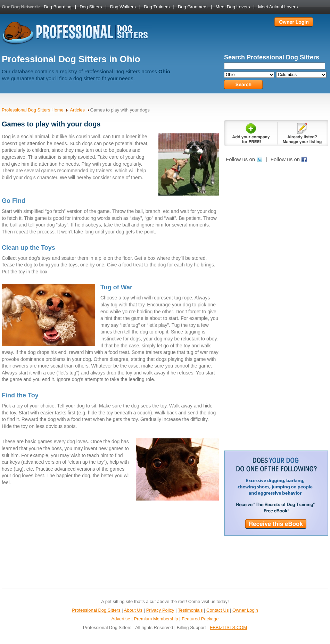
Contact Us (217, 610)
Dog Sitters (91, 7)
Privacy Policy (160, 610)
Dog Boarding (58, 7)
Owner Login (245, 610)
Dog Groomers (193, 7)
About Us (133, 610)
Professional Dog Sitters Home (33, 110)
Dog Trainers (157, 7)
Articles (77, 110)
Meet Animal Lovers (278, 7)
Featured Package (200, 619)
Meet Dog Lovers (233, 7)
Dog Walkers (123, 7)
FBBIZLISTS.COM (228, 628)
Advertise (121, 619)
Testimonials (190, 610)
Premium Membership (156, 619)
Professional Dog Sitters (96, 610)
